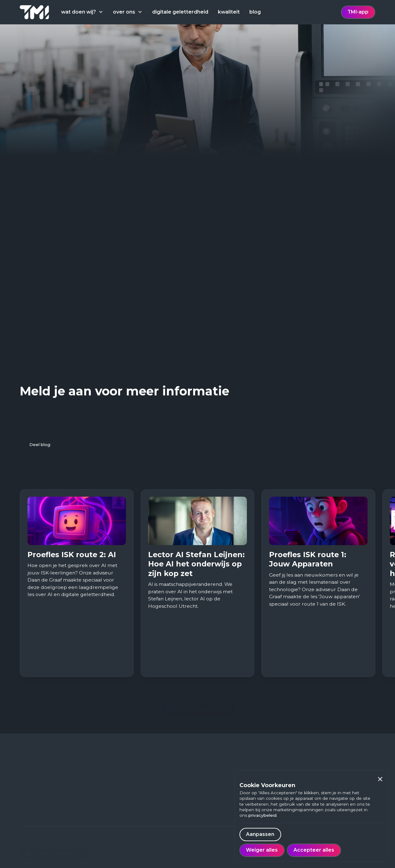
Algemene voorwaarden (124, 843)
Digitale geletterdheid (125, 777)
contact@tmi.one (41, 822)
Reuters (34, 215)
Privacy (170, 843)
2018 (203, 246)
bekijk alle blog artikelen (197, 697)
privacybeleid (262, 815)
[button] (380, 779)
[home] (34, 12)
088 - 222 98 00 (39, 812)
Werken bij (111, 806)
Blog (104, 797)
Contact (108, 826)
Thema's (109, 787)
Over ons (109, 816)
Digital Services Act (150, 329)
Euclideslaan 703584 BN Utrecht (40, 799)
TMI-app (358, 12)
